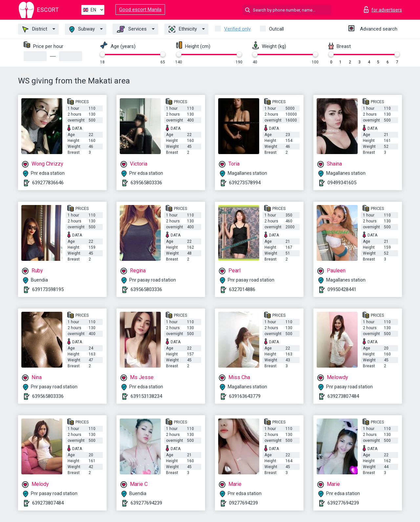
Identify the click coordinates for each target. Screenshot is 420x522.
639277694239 (146, 503)
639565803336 (146, 183)
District (35, 29)
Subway (82, 29)
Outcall (276, 29)
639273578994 (245, 183)
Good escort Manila (140, 10)
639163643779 (245, 396)
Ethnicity (183, 29)
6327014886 (242, 289)
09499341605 (342, 183)
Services (132, 29)
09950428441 (342, 289)
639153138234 (146, 396)
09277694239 (243, 503)
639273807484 (343, 396)
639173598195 (48, 289)
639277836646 (48, 183)
